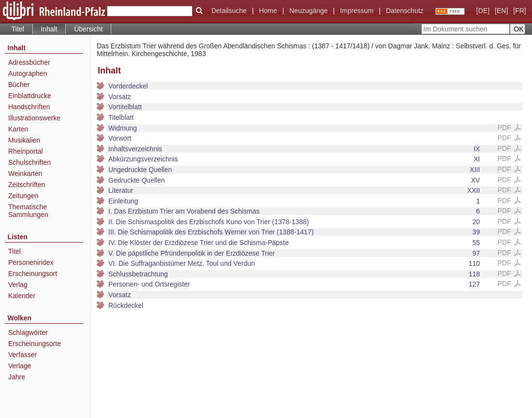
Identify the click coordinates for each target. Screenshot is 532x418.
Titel (18, 29)
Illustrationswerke (34, 118)
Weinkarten (25, 173)
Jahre (17, 377)
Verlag (18, 285)
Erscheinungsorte (35, 344)
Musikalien (24, 140)
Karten (18, 129)
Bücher (19, 85)
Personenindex (31, 262)
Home (268, 11)
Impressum (357, 11)
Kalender (22, 296)
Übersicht (88, 29)
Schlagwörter (28, 332)
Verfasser (22, 355)
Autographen (28, 73)
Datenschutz (405, 11)
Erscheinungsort (33, 274)
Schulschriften (30, 162)
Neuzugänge (308, 11)
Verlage (20, 366)
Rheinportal (26, 151)
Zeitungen (23, 196)
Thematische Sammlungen (28, 211)
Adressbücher (29, 62)
